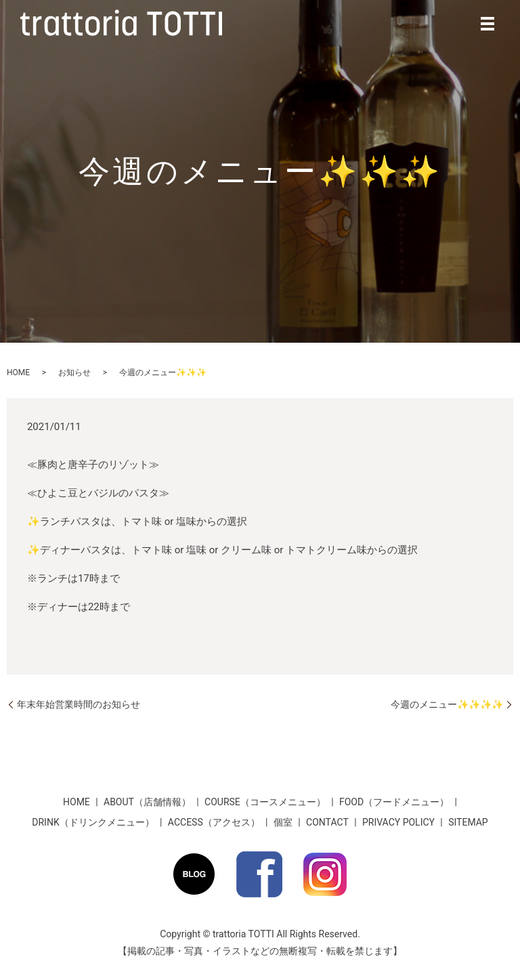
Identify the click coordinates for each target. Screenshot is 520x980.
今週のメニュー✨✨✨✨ (447, 704)
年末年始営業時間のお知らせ (79, 704)
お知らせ (74, 372)
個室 (283, 822)
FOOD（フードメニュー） (394, 802)
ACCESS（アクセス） (214, 822)
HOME (18, 372)
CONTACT (327, 822)
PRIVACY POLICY (398, 822)
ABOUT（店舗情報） (147, 802)
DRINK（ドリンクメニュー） (93, 822)
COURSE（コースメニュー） (265, 802)
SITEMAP (468, 822)
